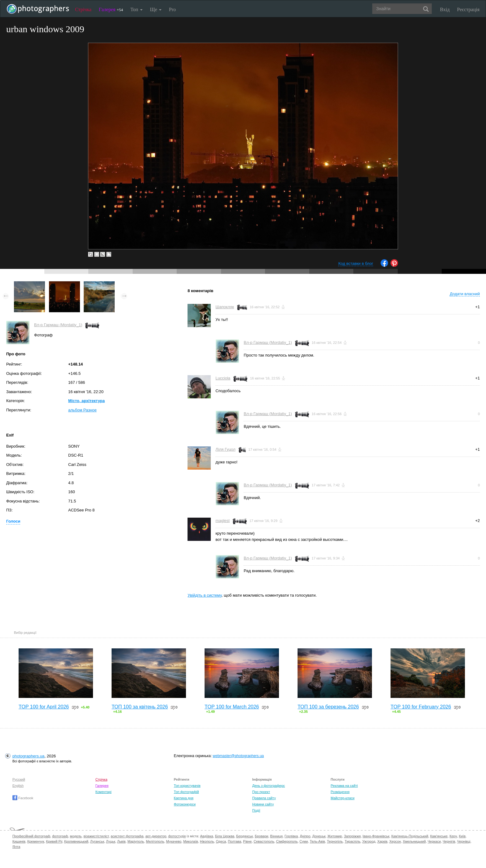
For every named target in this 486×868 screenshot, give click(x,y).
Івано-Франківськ (376, 836)
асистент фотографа (127, 836)
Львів (121, 841)
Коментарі (104, 792)
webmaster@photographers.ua (238, 756)
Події (256, 810)
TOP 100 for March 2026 (232, 707)
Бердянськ (245, 836)
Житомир (335, 836)
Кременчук (36, 841)
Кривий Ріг (54, 841)
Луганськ (97, 841)
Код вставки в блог (356, 263)
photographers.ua (28, 756)
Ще (156, 9)
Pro (172, 9)
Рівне (247, 841)
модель (76, 836)
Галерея (111, 9)
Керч (453, 836)
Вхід (445, 9)
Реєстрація (468, 9)
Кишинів (19, 841)
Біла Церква (225, 836)
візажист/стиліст (96, 836)
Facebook (23, 798)
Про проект (261, 792)
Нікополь (207, 841)
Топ (137, 9)
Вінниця (276, 836)
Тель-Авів (317, 841)
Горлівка (291, 836)
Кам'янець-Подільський (410, 836)
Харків (382, 841)
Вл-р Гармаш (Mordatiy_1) (58, 325)
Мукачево (174, 841)
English (18, 786)
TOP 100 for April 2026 (44, 707)
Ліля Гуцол (225, 449)
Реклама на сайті (344, 786)
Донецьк (319, 836)
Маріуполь (136, 841)
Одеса (221, 841)
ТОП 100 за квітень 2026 (140, 707)
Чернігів (449, 841)
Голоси (13, 521)
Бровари (262, 836)
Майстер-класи (343, 798)
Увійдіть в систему (205, 595)
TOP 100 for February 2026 (421, 707)
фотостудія (177, 836)
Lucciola (223, 378)
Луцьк (111, 841)
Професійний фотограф (31, 836)
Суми (304, 841)
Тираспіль (353, 841)
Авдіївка (207, 836)
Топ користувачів (187, 786)
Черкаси (434, 841)
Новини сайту (263, 804)
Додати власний (465, 294)
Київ (462, 836)
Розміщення (340, 792)
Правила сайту (264, 798)
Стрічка (83, 9)
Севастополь (264, 841)
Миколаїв (191, 841)
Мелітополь (155, 841)
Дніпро (305, 836)
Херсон (395, 841)
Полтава (234, 841)
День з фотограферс (269, 786)
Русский (19, 779)
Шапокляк (225, 307)
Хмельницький (414, 841)
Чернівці (464, 841)
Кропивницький (76, 841)
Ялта (16, 847)
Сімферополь (287, 841)
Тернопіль (335, 841)
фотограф (60, 836)
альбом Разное (82, 410)
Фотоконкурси (185, 804)
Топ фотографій (186, 792)
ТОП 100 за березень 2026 (328, 707)
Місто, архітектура (86, 401)
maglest (223, 521)
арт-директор (156, 836)
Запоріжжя (352, 836)
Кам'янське (439, 836)
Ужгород (369, 841)
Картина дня (184, 798)
